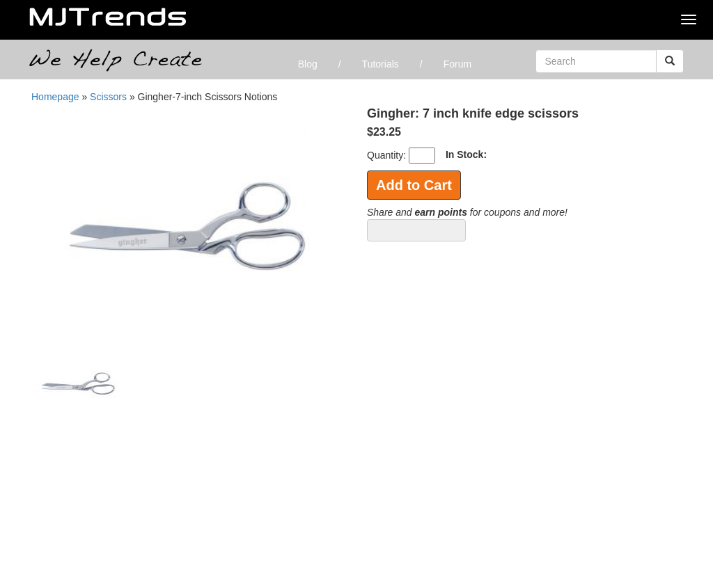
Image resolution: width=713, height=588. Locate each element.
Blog (308, 64)
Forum (457, 64)
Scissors (110, 97)
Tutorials (381, 64)
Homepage (55, 97)
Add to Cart (414, 185)
